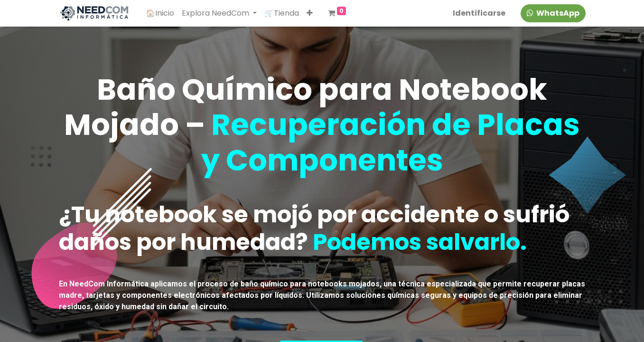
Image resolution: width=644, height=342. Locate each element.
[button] (310, 13)
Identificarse (479, 13)
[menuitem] (160, 13)
